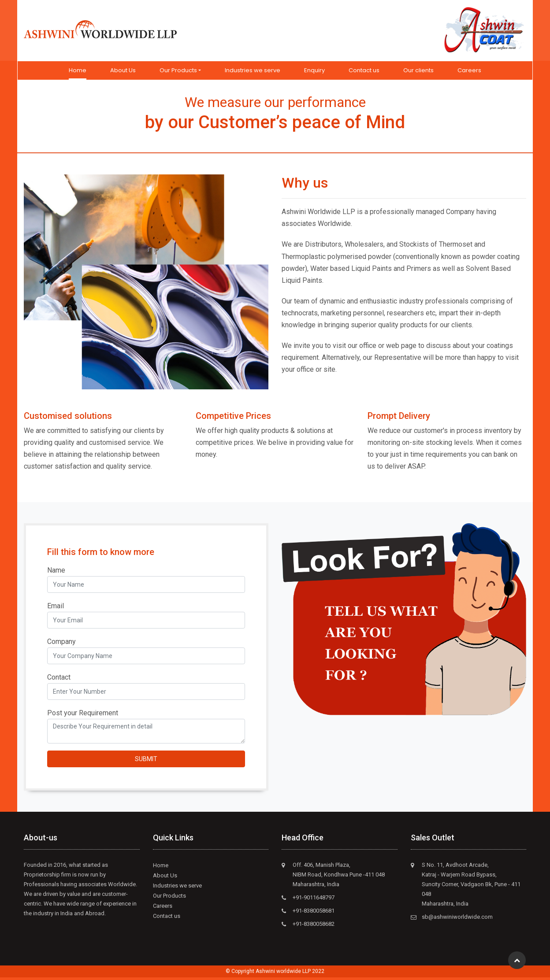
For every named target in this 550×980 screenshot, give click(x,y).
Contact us (364, 73)
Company (61, 644)
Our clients (418, 73)
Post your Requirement (83, 716)
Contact (59, 680)
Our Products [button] (178, 73)
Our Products (169, 898)
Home (78, 72)
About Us (123, 73)
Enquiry (314, 73)
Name (56, 573)
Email (56, 608)
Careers (469, 73)
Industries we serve (253, 73)
